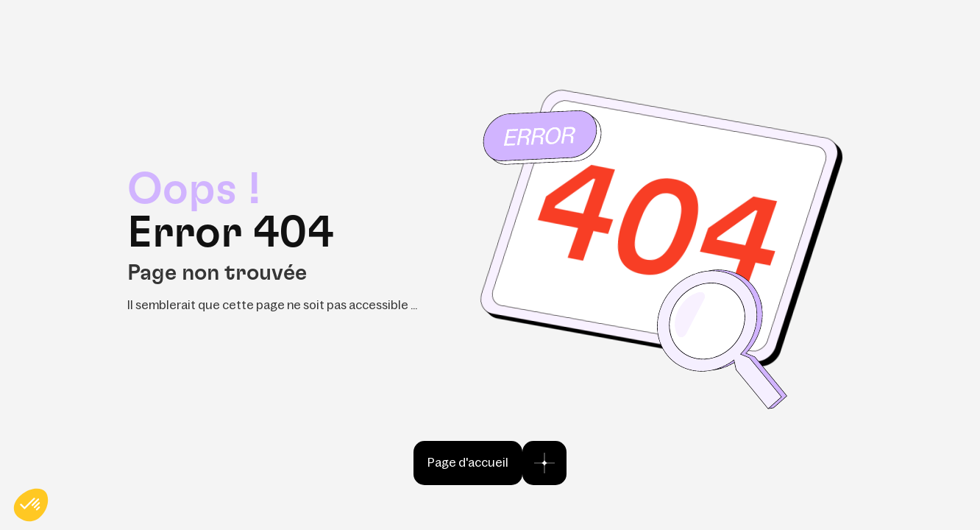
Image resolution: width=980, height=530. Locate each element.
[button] (31, 505)
